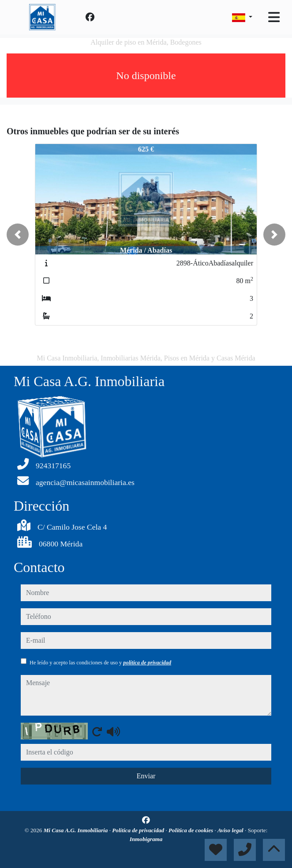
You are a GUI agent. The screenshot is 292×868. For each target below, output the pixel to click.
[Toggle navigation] (274, 17)
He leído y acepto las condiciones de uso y (100, 663)
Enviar (146, 776)
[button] (18, 235)
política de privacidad (147, 663)
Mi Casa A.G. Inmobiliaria (77, 830)
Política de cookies (191, 830)
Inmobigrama (146, 839)
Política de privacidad (139, 830)
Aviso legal (231, 830)
